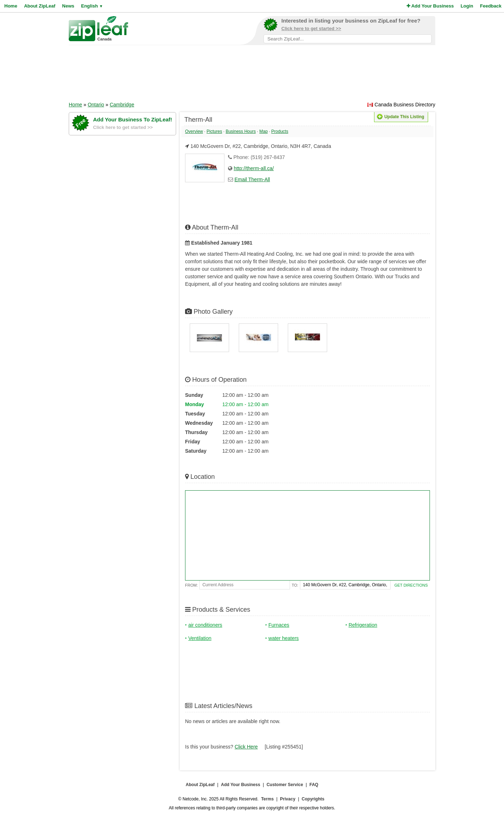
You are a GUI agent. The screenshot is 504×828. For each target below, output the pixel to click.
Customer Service (285, 785)
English (92, 6)
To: (295, 585)
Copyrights (313, 799)
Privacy (288, 799)
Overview (194, 131)
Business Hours (241, 131)
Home (11, 6)
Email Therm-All (252, 179)
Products (280, 131)
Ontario (96, 105)
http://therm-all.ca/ (254, 168)
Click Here (246, 747)
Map (263, 131)
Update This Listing (401, 117)
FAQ (314, 785)
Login (467, 6)
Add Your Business (430, 6)
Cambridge (122, 105)
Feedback (491, 6)
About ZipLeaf (40, 6)
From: (191, 585)
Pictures (214, 131)
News (68, 6)
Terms (267, 799)
